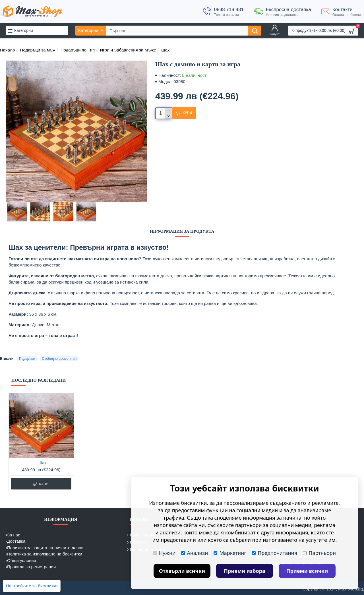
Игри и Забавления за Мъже (128, 50)
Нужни (164, 553)
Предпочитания (275, 553)
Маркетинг (230, 553)
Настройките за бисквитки (32, 586)
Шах (42, 463)
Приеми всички (307, 571)
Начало (7, 50)
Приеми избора (245, 571)
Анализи (195, 553)
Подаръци (27, 359)
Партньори (319, 553)
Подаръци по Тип (78, 50)
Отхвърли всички (182, 571)
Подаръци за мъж (38, 50)
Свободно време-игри (59, 359)
